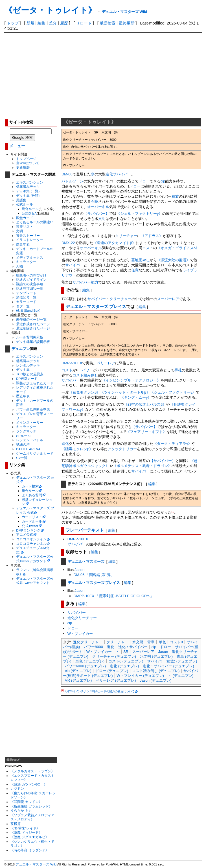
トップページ (26, 159)
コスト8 (176, 642)
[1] (173, 511)
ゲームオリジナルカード (35, 453)
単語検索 (108, 23)
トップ (13, 23)
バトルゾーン (73, 181)
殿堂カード (25, 218)
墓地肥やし (140, 260)
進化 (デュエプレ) (124, 666)
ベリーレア (106, 363)
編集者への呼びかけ (31, 275)
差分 (53, 23)
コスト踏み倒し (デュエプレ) (156, 671)
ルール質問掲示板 (30, 337)
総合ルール (30, 209)
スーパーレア (168, 299)
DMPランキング (28, 530)
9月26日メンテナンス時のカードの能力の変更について (100, 691)
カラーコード (26, 302)
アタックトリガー (122, 449)
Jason (80, 570)
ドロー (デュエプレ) (112, 671)
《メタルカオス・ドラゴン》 (32, 771)
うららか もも (21, 810)
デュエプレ (21, 349)
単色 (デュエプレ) (90, 661)
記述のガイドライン (31, 279)
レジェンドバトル (30, 440)
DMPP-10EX (72, 363)
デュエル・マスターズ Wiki (124, 12)
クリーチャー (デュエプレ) (114, 656)
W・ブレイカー (80, 634)
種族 (175, 196)
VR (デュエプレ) (78, 680)
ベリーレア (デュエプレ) (116, 680)
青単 (151, 642)
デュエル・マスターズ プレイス (96, 307)
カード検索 (30, 486)
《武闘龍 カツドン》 (26, 802)
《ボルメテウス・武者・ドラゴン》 (142, 466)
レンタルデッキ (28, 365)
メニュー (17, 146)
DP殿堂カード (27, 379)
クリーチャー (126, 236)
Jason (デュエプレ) (155, 680)
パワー (87, 370)
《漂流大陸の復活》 (173, 260)
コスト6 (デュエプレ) (126, 661)
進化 (109, 174)
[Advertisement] (103, 75)
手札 (178, 370)
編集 (41, 23)
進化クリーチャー (82, 618)
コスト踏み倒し (85, 375)
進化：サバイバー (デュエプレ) (168, 666)
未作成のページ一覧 (31, 319)
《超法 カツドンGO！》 (29, 784)
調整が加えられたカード (35, 383)
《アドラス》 (152, 236)
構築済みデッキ (28, 187)
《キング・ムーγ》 (136, 397)
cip (163, 181)
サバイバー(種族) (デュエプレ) (172, 661)
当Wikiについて (28, 163)
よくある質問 (32, 495)
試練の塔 (23, 444)
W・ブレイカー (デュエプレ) (140, 676)
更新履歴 (23, 167)
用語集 (21, 200)
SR (126, 652)
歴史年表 (23, 244)
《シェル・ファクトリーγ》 (139, 214)
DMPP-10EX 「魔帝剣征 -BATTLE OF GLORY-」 (114, 596)
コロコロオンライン (31, 539)
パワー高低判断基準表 (33, 409)
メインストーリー (30, 422)
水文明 (138, 642)
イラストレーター (30, 240)
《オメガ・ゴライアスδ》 (178, 248)
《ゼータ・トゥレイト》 (50, 10)
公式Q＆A (29, 213)
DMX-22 (68, 243)
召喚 (95, 201)
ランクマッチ (26, 431)
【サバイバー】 (96, 214)
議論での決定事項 (30, 284)
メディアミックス (30, 257)
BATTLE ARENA (28, 449)
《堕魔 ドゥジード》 (26, 832)
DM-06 (67, 174)
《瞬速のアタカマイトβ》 (114, 243)
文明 (19, 231)
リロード (84, 23)
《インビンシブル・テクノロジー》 (131, 380)
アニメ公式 (25, 535)
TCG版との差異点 (30, 374)
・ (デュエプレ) (181, 676)
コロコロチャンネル (31, 544)
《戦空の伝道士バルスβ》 (145, 404)
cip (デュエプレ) (78, 671)
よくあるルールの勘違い (35, 222)
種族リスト (25, 227)
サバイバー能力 (85, 282)
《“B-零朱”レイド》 (25, 828)
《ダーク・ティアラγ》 (172, 444)
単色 (162, 642)
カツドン (17, 788)
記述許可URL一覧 (29, 288)
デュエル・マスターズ (86, 562)
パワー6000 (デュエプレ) (85, 666)
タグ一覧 (23, 306)
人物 (19, 266)
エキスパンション (30, 182)
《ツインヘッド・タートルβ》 (125, 392)
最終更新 (127, 23)
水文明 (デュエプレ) (156, 656)
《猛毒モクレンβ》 (85, 392)
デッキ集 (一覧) (28, 191)
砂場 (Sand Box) (28, 310)
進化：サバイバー (133, 647)
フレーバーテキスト (85, 530)
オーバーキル (98, 207)
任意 (135, 270)
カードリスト (32, 517)
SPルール (23, 436)
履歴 (64, 23)
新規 (30, 23)
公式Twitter (30, 526)
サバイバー (122, 174)
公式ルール (25, 204)
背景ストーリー (28, 236)
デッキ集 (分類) (28, 196)
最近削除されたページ (33, 328)
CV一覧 (22, 458)
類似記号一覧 (26, 297)
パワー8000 (93, 647)
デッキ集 (23, 370)
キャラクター (26, 262)
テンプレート (26, 293)
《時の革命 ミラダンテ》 (29, 850)
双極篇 (16, 824)
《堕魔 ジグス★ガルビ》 (29, 837)
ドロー (144, 181)
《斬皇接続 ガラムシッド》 (31, 806)
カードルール (32, 521)
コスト (148, 248)
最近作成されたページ (33, 324)
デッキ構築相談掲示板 (33, 342)
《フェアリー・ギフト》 (146, 432)
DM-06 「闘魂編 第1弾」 (94, 575)
